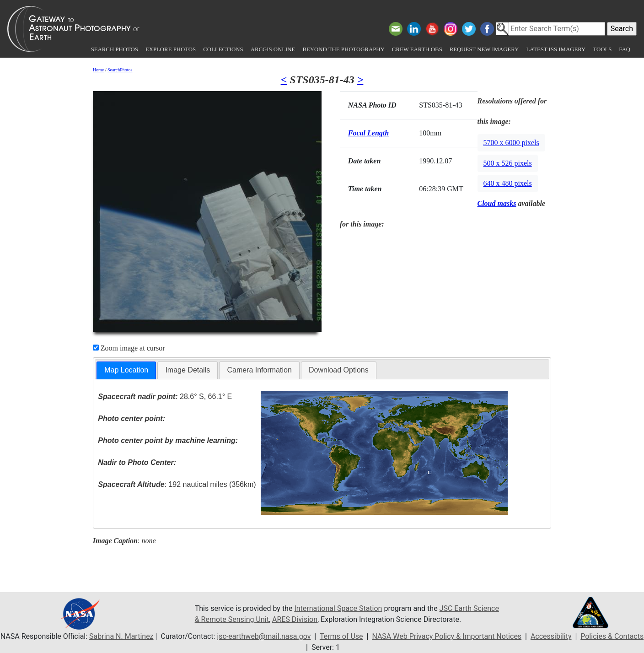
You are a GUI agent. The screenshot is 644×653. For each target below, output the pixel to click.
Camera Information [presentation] (259, 370)
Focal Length (368, 133)
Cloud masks (497, 203)
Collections (223, 49)
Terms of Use (341, 636)
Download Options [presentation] (339, 370)
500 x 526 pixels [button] (508, 163)
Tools (602, 49)
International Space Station (338, 608)
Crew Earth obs (417, 49)
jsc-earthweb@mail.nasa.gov (264, 636)
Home (98, 70)
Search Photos (115, 49)
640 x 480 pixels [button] (508, 183)
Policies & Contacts (612, 636)
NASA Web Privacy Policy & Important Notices (447, 636)
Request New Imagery (484, 49)
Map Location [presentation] (126, 370)
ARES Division (295, 619)
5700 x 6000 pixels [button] (511, 143)
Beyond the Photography (343, 49)
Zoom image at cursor (129, 348)
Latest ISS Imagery (556, 49)
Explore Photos (171, 49)
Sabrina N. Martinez (121, 636)
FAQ (625, 49)
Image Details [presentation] (188, 370)
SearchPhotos (120, 70)
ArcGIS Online (273, 49)
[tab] (126, 370)
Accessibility (551, 636)
